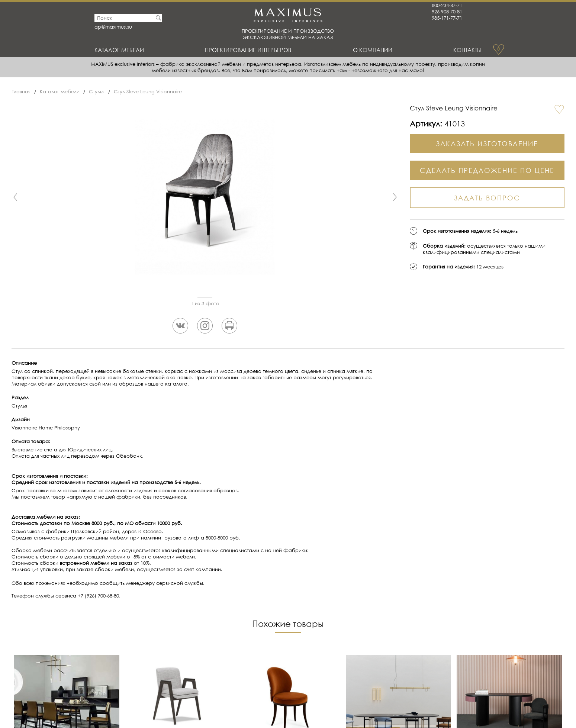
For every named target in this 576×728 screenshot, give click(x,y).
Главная (21, 92)
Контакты (467, 50)
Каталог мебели (119, 50)
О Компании (373, 50)
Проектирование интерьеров (248, 50)
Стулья (97, 92)
